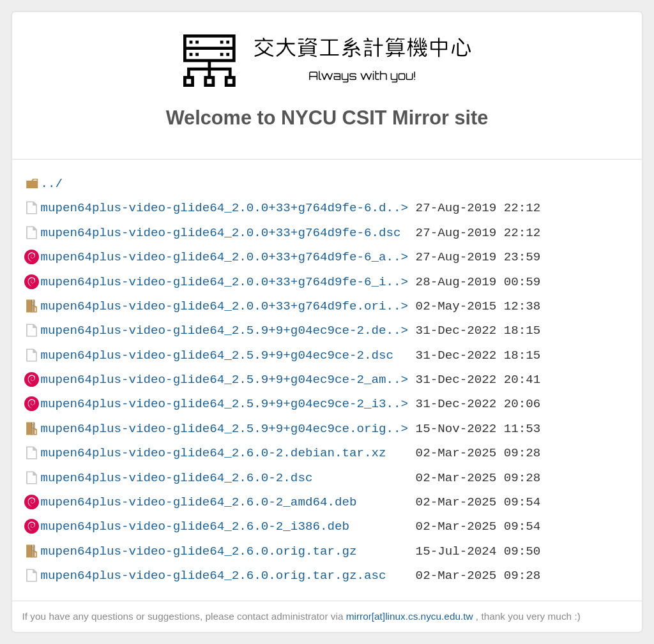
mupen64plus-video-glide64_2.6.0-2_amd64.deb (198, 502)
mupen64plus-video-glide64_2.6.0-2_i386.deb (195, 526)
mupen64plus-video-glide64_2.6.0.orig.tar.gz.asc (213, 575)
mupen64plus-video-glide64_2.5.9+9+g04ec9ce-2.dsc (217, 355)
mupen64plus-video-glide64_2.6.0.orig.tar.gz (198, 551)
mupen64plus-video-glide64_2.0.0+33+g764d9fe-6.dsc (220, 233)
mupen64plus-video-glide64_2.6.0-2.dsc (176, 478)
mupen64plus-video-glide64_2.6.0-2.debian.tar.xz (213, 453)
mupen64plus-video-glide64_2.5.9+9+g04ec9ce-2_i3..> (224, 404)
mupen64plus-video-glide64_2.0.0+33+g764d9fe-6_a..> (224, 257)
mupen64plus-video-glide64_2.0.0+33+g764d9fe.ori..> (224, 306)
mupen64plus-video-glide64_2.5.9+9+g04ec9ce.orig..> (224, 429)
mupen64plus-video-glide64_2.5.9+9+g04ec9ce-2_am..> (224, 379)
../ (51, 183)
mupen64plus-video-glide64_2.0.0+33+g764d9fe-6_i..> (224, 282)
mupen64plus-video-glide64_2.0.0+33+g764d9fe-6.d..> (224, 208)
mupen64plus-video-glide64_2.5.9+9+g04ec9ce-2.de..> (224, 330)
